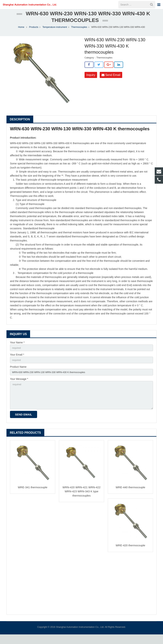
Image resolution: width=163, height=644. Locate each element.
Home (21, 32)
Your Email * (17, 361)
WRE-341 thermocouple (32, 497)
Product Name (18, 373)
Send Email (111, 80)
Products (34, 32)
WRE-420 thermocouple (130, 555)
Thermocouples (79, 32)
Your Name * (17, 348)
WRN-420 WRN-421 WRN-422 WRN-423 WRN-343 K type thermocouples (82, 501)
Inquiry (91, 80)
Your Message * (19, 386)
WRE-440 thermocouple (130, 497)
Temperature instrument (55, 32)
